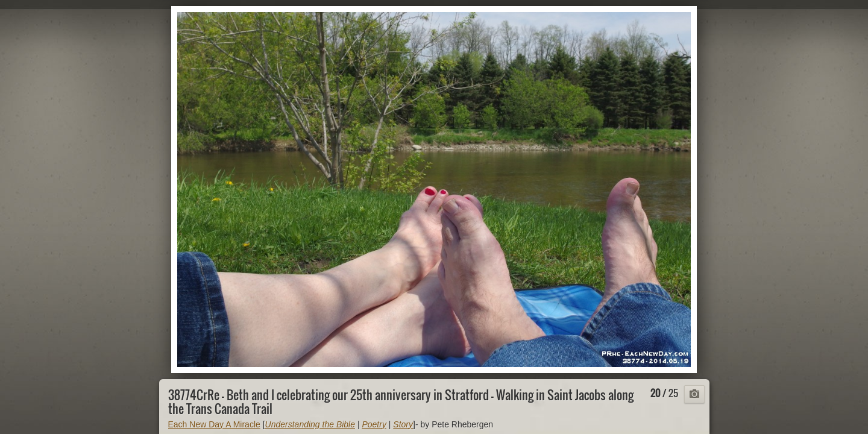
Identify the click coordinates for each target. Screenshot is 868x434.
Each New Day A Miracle (214, 424)
